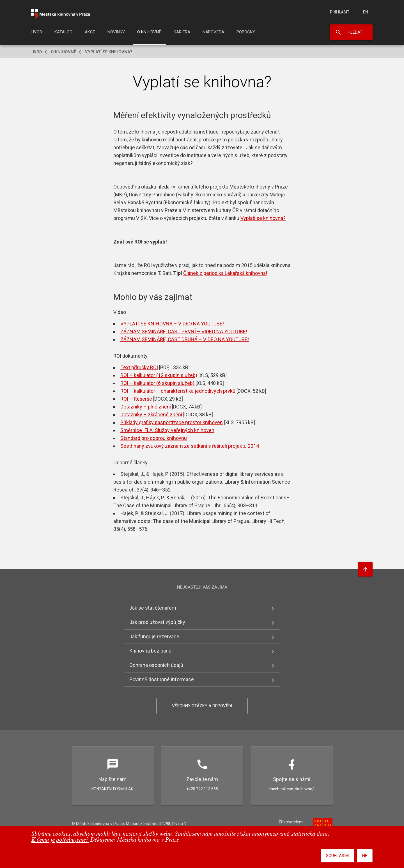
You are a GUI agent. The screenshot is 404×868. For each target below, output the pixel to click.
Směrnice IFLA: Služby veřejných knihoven (167, 430)
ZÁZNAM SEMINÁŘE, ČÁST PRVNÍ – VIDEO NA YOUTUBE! (184, 331)
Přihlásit (340, 12)
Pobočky (246, 32)
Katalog (63, 32)
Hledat (355, 32)
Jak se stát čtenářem (153, 608)
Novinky (116, 32)
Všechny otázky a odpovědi (202, 706)
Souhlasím (337, 856)
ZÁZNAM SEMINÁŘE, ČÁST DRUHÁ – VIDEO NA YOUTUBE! (185, 339)
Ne (365, 856)
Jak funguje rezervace (154, 636)
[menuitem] (37, 34)
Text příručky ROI (139, 367)
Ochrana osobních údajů (156, 665)
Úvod (37, 32)
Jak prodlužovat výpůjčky (157, 622)
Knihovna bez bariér (151, 651)
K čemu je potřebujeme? (60, 840)
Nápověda (213, 32)
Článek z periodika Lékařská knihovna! (225, 273)
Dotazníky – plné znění (146, 407)
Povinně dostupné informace (162, 679)
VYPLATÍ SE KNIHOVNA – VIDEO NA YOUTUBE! (172, 324)
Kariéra (182, 32)
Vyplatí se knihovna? (263, 218)
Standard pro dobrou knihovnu (154, 438)
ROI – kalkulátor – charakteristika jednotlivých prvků (178, 391)
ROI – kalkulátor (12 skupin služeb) (159, 375)
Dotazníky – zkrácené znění (151, 415)
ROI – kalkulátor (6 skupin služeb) (157, 383)
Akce (90, 32)
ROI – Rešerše (136, 399)
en (366, 12)
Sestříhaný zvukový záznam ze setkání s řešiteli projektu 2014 (190, 446)
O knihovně (149, 32)
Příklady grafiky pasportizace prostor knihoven (172, 422)
